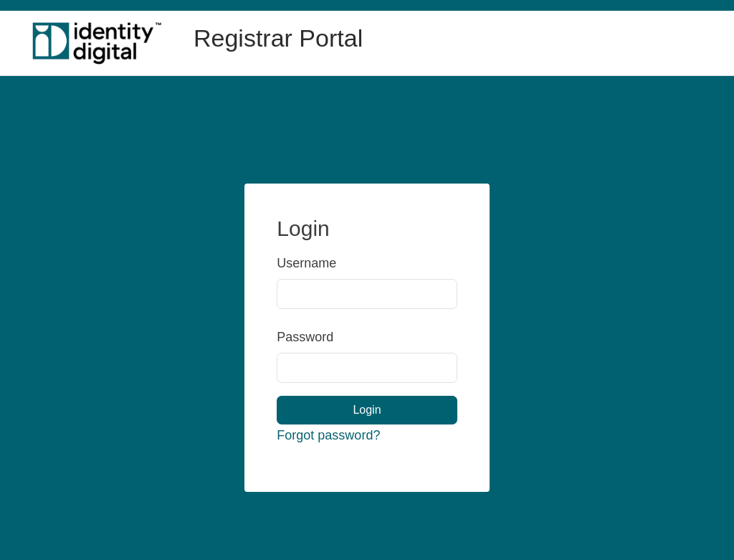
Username (292, 263)
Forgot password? (328, 435)
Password (292, 337)
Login (367, 410)
